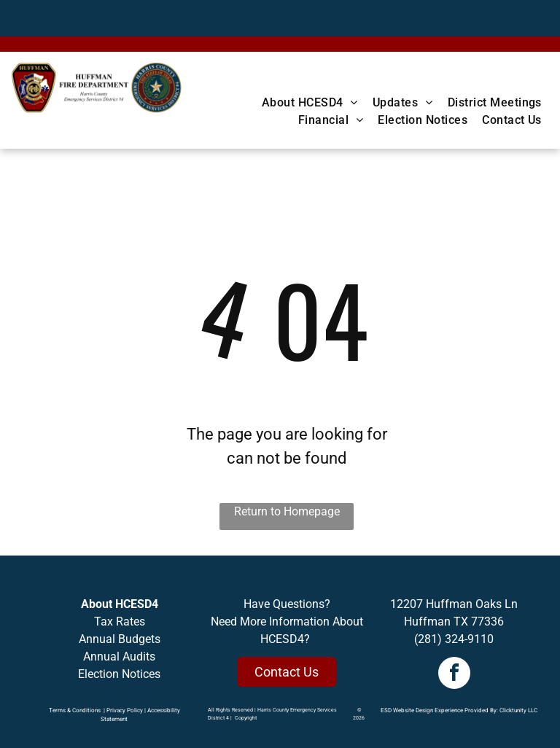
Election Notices (119, 674)
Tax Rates (120, 622)
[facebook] (454, 675)
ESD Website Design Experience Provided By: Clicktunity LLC (459, 710)
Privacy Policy (125, 710)
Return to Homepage (287, 511)
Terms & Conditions (75, 710)
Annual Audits (119, 657)
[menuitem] (310, 103)
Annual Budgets (120, 639)
